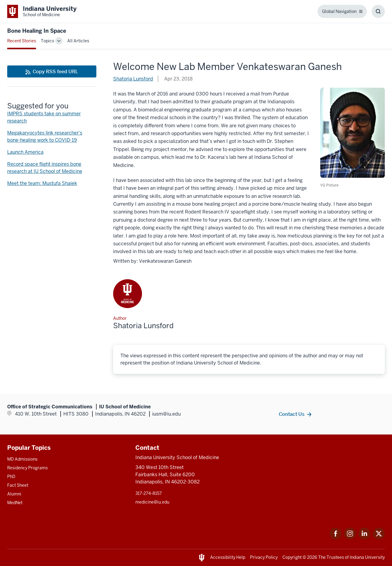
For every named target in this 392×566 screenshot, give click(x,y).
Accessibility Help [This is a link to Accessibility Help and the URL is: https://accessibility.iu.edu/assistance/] (228, 557)
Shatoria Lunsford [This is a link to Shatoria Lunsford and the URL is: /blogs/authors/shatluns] (133, 79)
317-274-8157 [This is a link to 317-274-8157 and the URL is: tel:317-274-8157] (149, 493)
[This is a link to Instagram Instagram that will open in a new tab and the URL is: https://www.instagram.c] (350, 538)
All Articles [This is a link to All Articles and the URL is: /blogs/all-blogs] (78, 41)
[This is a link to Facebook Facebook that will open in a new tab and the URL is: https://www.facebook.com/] (336, 538)
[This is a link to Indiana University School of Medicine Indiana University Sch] (42, 11)
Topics (47, 41)
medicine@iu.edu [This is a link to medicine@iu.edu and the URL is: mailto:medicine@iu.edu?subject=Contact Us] (152, 502)
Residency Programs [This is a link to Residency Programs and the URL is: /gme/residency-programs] (27, 468)
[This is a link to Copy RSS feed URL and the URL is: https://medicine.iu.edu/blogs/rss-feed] (52, 71)
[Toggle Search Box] (378, 11)
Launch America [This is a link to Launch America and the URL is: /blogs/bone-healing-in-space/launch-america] (25, 152)
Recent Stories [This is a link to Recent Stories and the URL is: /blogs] (22, 41)
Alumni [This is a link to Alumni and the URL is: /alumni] (14, 494)
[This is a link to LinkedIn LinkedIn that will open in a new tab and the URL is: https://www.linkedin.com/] (364, 538)
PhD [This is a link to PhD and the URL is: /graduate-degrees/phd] (11, 477)
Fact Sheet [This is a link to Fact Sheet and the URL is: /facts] (18, 485)
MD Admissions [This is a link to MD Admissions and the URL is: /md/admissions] (22, 459)
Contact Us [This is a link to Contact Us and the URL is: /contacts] (292, 414)
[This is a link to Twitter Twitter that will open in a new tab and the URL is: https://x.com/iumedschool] (379, 538)
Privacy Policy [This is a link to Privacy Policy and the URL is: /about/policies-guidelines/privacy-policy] (264, 557)
